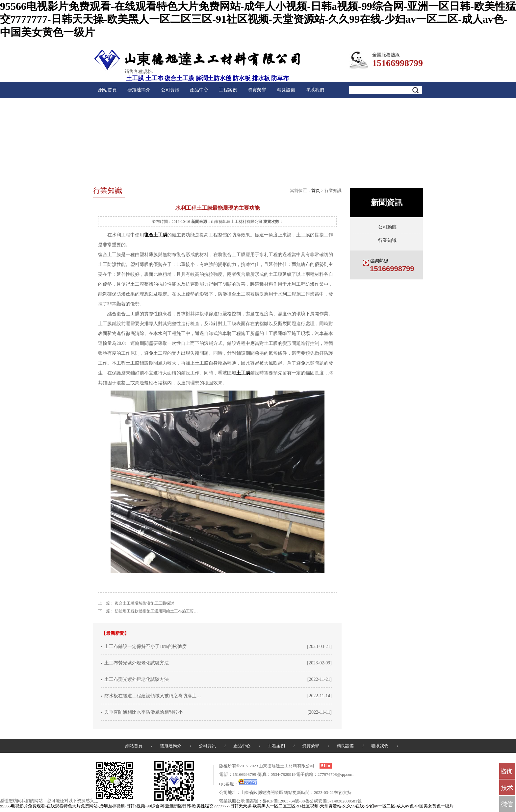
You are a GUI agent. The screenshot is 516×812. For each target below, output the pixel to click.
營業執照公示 (232, 801)
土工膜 (135, 78)
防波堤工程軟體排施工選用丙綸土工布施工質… (156, 611)
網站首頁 (108, 90)
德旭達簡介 (139, 90)
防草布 (280, 78)
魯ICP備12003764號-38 (284, 801)
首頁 (316, 191)
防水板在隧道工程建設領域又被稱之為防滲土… (153, 696)
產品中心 (199, 90)
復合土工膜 (179, 78)
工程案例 (228, 90)
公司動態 (387, 227)
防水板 (242, 78)
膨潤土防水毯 (214, 78)
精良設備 (286, 90)
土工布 (154, 78)
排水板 (261, 78)
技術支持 (343, 792)
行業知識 (387, 240)
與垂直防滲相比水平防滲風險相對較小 (143, 712)
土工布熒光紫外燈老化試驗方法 (137, 663)
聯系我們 (315, 90)
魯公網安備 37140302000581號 (334, 801)
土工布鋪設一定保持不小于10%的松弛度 (145, 646)
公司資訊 (170, 90)
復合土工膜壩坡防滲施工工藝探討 (144, 603)
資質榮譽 (257, 90)
